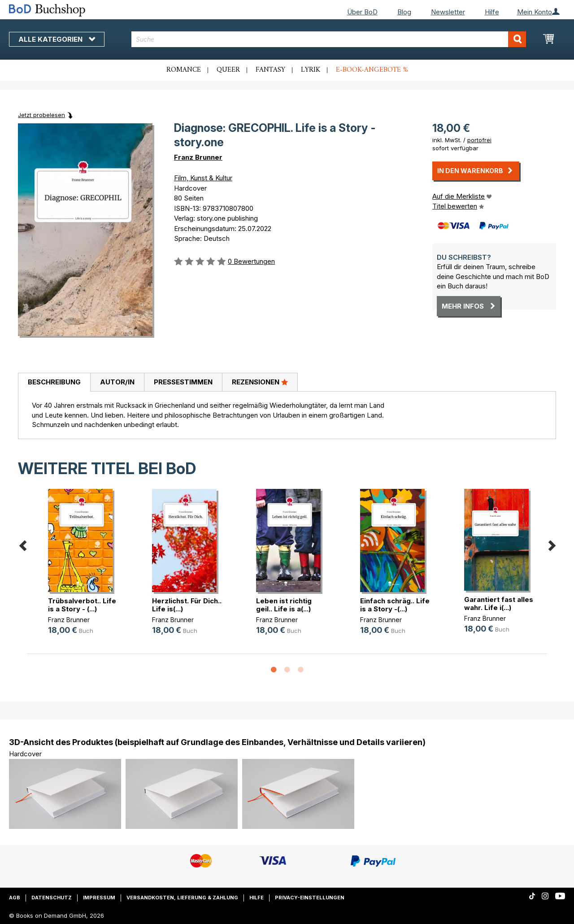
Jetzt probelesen (41, 115)
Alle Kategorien (57, 39)
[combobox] (329, 39)
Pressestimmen (183, 382)
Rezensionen (260, 382)
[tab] (54, 383)
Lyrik (311, 70)
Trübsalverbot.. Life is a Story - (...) (82, 605)
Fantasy (270, 70)
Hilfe (492, 12)
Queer (228, 70)
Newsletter (448, 12)
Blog (404, 12)
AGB (15, 898)
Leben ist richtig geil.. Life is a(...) (284, 605)
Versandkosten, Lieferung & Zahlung (182, 898)
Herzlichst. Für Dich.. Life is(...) (187, 605)
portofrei (479, 140)
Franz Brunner (198, 157)
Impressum (99, 898)
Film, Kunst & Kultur (203, 178)
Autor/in (117, 382)
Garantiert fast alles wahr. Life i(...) (499, 604)
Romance (184, 70)
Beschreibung (54, 382)
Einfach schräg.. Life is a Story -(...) (395, 605)
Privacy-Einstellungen (310, 898)
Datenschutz (52, 898)
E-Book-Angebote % (372, 70)
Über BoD (362, 12)
